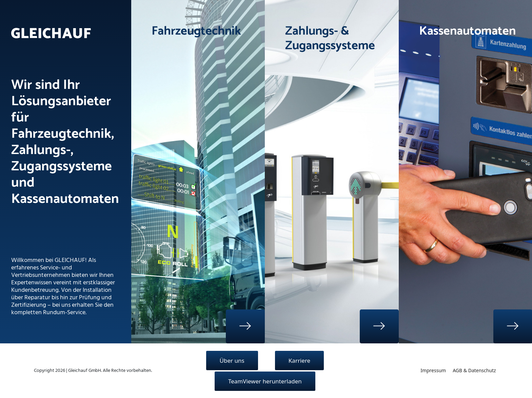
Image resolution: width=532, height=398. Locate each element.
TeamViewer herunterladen (265, 381)
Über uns (232, 361)
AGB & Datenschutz (474, 370)
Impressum (433, 370)
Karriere (299, 361)
